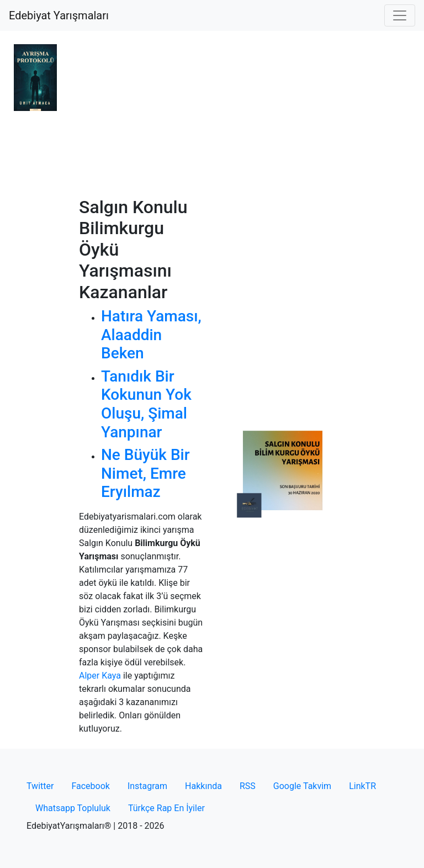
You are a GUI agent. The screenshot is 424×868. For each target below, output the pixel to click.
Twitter (40, 786)
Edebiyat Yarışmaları (59, 15)
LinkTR (362, 786)
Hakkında (203, 786)
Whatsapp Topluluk (73, 808)
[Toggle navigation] (400, 15)
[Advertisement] (212, 114)
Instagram (147, 786)
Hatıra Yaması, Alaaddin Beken (151, 335)
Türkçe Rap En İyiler (166, 808)
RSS (248, 786)
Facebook (90, 786)
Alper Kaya (100, 676)
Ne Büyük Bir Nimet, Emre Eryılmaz (145, 473)
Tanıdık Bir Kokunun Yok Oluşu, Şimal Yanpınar (146, 404)
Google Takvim (302, 786)
